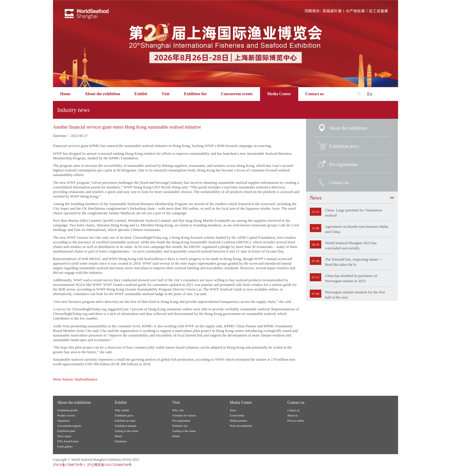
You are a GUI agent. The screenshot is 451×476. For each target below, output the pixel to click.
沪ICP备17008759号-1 (69, 465)
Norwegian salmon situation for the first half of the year (355, 295)
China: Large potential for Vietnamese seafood (354, 213)
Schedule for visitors (184, 415)
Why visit (178, 410)
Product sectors (66, 415)
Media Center (279, 94)
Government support (69, 426)
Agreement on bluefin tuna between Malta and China (357, 229)
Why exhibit (122, 410)
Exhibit (141, 94)
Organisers (63, 421)
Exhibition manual (125, 426)
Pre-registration (343, 164)
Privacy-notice (296, 421)
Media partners (238, 421)
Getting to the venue (126, 431)
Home (65, 94)
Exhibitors (121, 441)
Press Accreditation (241, 426)
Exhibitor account (125, 421)
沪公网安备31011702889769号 (110, 465)
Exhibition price (344, 146)
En (370, 94)
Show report (64, 436)
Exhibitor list (195, 94)
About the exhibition (103, 94)
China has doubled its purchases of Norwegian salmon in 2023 (351, 278)
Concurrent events (237, 94)
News (352, 198)
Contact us (315, 94)
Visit (166, 94)
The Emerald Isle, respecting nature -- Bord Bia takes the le (353, 262)
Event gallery (65, 447)
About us (293, 415)
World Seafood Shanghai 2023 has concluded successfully (351, 245)
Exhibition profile (67, 410)
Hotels (119, 436)
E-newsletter (237, 415)
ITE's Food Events (68, 441)
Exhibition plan (66, 431)
